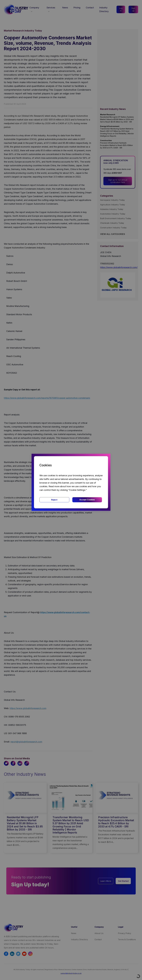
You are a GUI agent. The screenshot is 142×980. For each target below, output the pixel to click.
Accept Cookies (87, 500)
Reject (54, 500)
